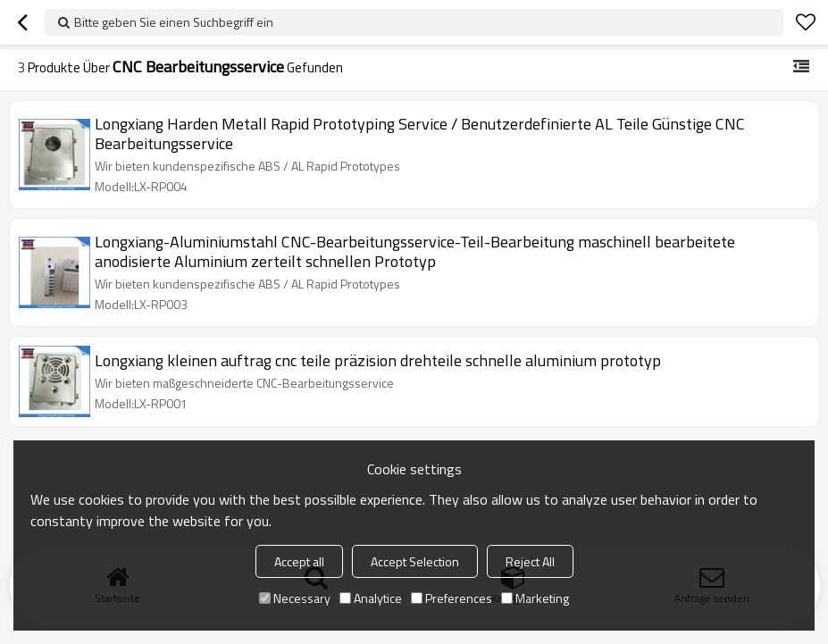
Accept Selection (415, 561)
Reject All (530, 561)
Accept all (299, 561)
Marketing (535, 598)
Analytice (371, 598)
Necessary (295, 598)
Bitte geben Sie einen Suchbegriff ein (174, 22)
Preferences (452, 598)
